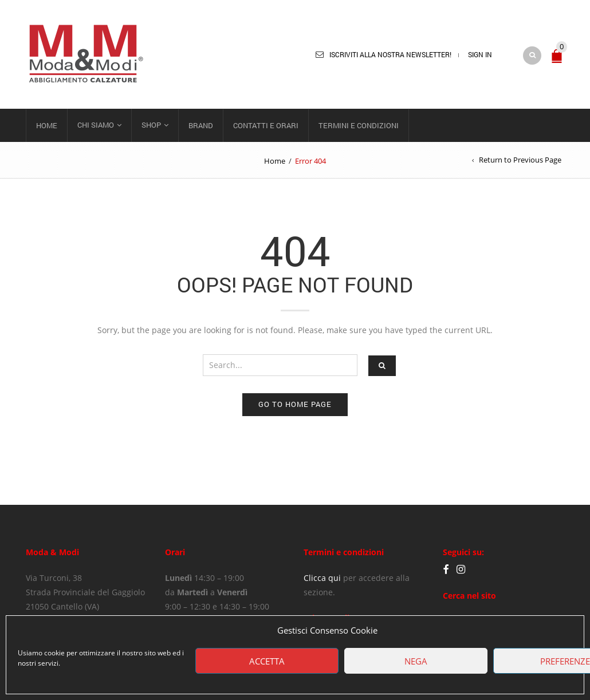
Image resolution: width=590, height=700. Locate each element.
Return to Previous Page (520, 160)
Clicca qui (322, 578)
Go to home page (295, 404)
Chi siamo (96, 125)
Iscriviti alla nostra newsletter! (390, 55)
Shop (151, 125)
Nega (416, 661)
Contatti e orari (266, 125)
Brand (201, 125)
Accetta (267, 661)
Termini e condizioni (359, 125)
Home (47, 125)
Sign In (480, 55)
